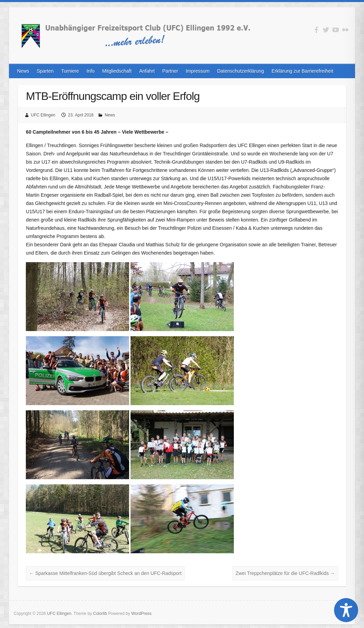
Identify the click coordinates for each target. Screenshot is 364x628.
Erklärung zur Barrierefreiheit (303, 71)
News (23, 71)
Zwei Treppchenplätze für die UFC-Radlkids (285, 573)
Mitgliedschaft (117, 71)
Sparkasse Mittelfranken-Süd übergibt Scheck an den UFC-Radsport (105, 573)
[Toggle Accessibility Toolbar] (346, 610)
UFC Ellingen (43, 115)
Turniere (70, 71)
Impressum (197, 71)
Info (90, 71)
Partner (170, 71)
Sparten (45, 71)
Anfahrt (147, 71)
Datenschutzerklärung (240, 71)
